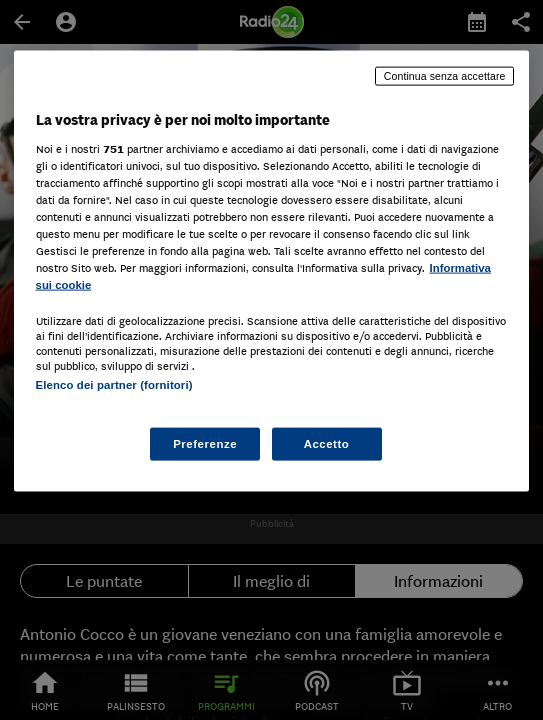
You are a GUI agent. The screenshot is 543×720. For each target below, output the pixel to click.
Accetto (327, 443)
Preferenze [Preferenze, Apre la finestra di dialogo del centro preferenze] (205, 443)
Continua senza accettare (445, 76)
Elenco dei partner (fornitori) (114, 385)
